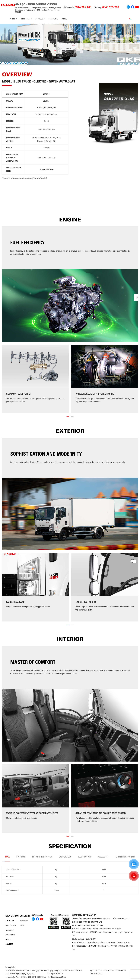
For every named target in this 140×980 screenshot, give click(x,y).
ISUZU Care (53, 19)
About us (10, 921)
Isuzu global (10, 935)
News (64, 19)
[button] (68, 416)
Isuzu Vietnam (12, 916)
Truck (22, 925)
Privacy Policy (11, 967)
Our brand (25, 916)
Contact (9, 944)
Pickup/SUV (24, 921)
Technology (10, 930)
